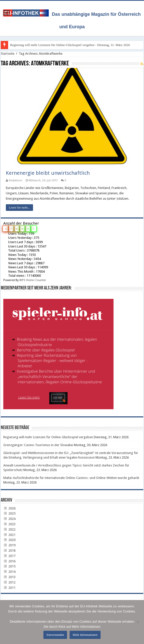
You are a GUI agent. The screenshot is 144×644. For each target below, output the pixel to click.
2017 (9, 556)
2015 (9, 566)
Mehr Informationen (85, 635)
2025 (9, 513)
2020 (9, 540)
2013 (9, 577)
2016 (9, 561)
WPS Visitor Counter (33, 280)
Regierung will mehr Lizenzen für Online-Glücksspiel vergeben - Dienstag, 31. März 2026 (70, 45)
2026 (9, 508)
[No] (138, 622)
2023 (9, 524)
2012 (9, 582)
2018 (9, 551)
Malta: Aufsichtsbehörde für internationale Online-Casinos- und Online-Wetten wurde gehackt (71, 478)
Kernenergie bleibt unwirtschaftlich (48, 173)
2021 (9, 535)
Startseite (8, 54)
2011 (9, 588)
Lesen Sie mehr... (19, 208)
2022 (9, 529)
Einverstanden (55, 635)
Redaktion (16, 180)
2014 (9, 572)
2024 (9, 519)
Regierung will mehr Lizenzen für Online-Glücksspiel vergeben (48, 437)
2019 (9, 545)
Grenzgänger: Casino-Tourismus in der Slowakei (38, 445)
